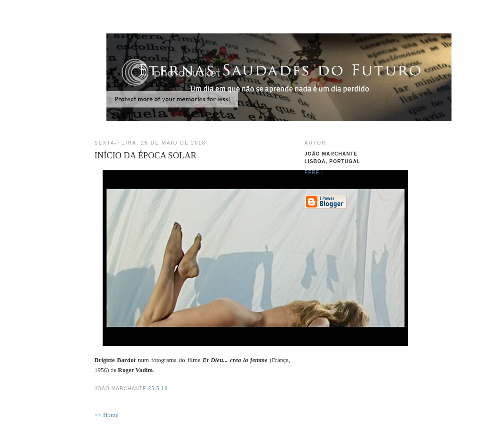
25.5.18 (158, 389)
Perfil (315, 172)
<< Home (106, 415)
